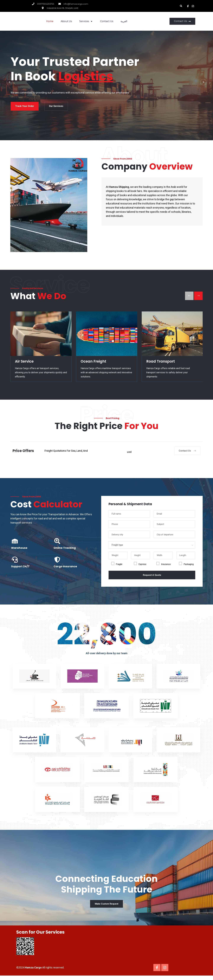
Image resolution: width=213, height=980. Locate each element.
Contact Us (107, 21)
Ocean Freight (93, 363)
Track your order (35, 108)
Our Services (73, 108)
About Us (66, 21)
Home (50, 21)
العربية (124, 21)
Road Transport (161, 363)
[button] (181, 6)
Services (86, 21)
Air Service (24, 363)
